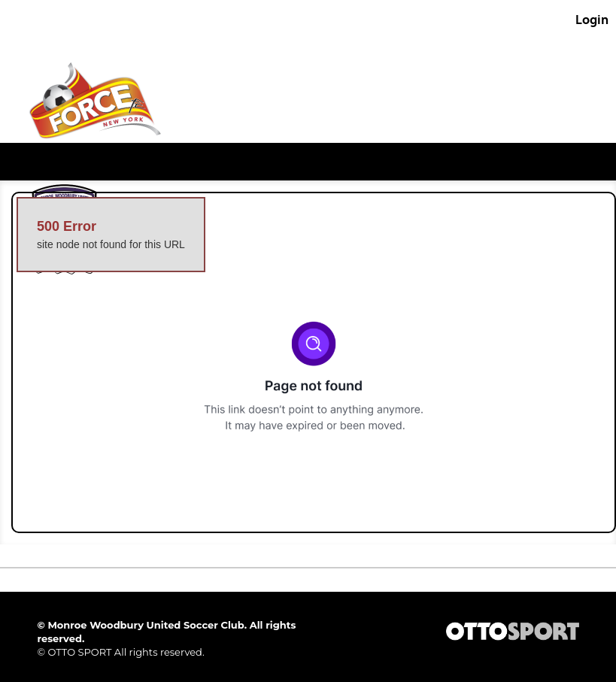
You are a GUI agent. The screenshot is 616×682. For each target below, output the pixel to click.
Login (592, 19)
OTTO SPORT (79, 652)
